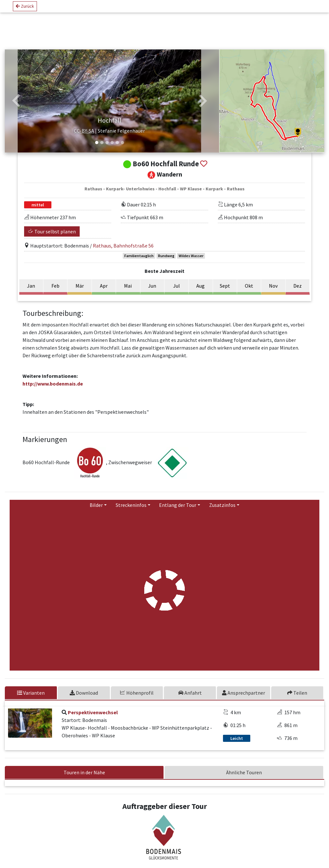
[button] (16, 104)
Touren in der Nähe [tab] (84, 778)
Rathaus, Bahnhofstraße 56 (123, 251)
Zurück (25, 9)
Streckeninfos (131, 511)
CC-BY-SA (84, 137)
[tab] (84, 699)
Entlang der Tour (178, 511)
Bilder (96, 511)
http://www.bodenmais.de (53, 389)
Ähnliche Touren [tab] (244, 778)
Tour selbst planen (52, 237)
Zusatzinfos (222, 511)
